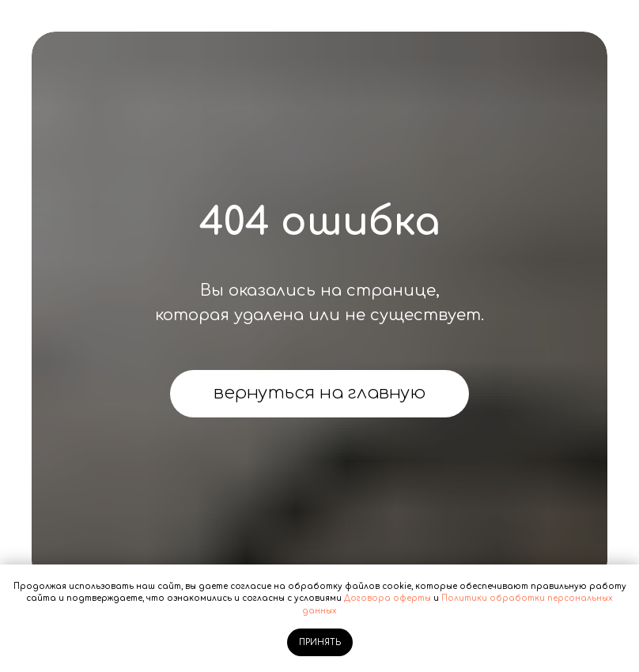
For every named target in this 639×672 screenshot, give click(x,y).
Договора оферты (388, 598)
